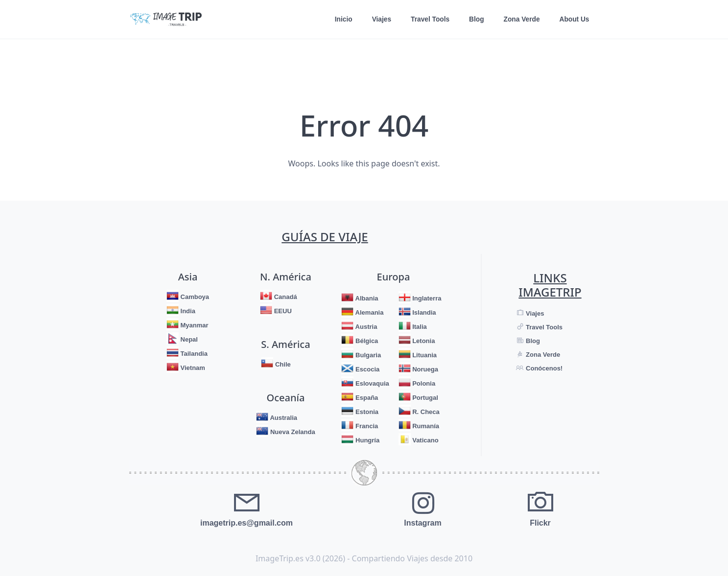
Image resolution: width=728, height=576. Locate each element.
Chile (282, 364)
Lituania (424, 355)
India (187, 311)
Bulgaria (367, 355)
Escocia (366, 369)
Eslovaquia (371, 383)
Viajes (379, 20)
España (366, 398)
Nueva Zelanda (292, 432)
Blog (475, 20)
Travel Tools (428, 20)
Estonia (366, 412)
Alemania (368, 312)
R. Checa (425, 412)
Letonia (423, 341)
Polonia (423, 383)
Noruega (424, 369)
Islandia (423, 312)
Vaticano (425, 440)
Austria (365, 327)
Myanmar (194, 325)
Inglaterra (426, 298)
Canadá (285, 297)
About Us (574, 20)
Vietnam (192, 368)
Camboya (194, 297)
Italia (419, 327)
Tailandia (193, 354)
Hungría (366, 440)
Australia (283, 418)
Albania (366, 298)
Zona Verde (521, 20)
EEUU (282, 311)
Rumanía (425, 426)
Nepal (188, 339)
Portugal (424, 398)
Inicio (341, 20)
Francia (366, 426)
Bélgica (366, 341)
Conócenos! (543, 368)
